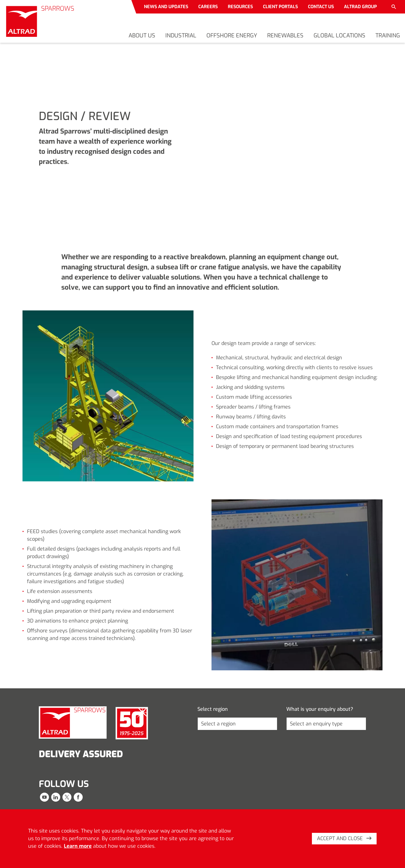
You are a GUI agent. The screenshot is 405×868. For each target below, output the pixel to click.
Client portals (280, 7)
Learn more (78, 846)
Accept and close (344, 838)
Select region (213, 709)
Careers (208, 7)
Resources (240, 7)
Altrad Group (360, 7)
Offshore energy (232, 36)
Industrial (181, 36)
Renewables (285, 36)
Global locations (339, 36)
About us (142, 36)
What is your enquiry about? (320, 709)
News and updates (166, 7)
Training (388, 36)
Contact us (321, 7)
